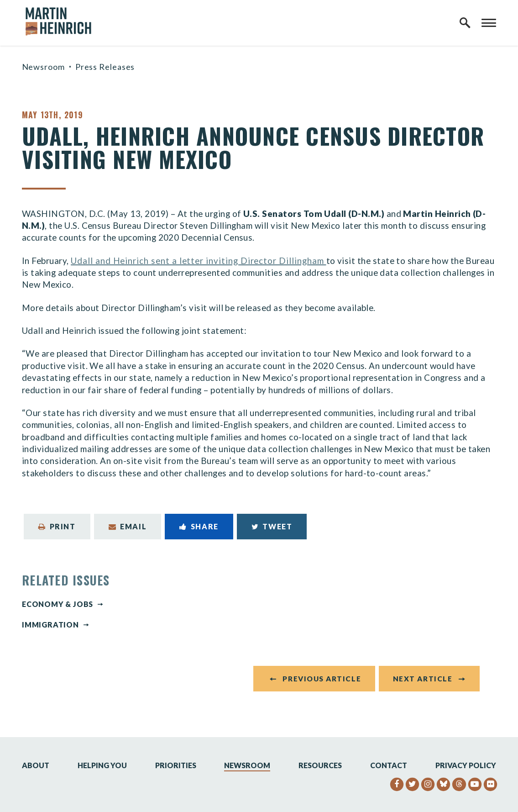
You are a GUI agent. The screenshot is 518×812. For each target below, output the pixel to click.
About (36, 765)
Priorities (176, 765)
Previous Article (322, 679)
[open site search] (465, 23)
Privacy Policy (466, 765)
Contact (389, 765)
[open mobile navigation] (489, 23)
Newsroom (43, 67)
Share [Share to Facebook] (199, 526)
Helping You (102, 765)
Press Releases (105, 67)
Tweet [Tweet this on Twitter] (272, 526)
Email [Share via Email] (128, 526)
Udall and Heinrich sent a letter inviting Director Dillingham (198, 261)
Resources (320, 765)
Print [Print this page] (57, 526)
